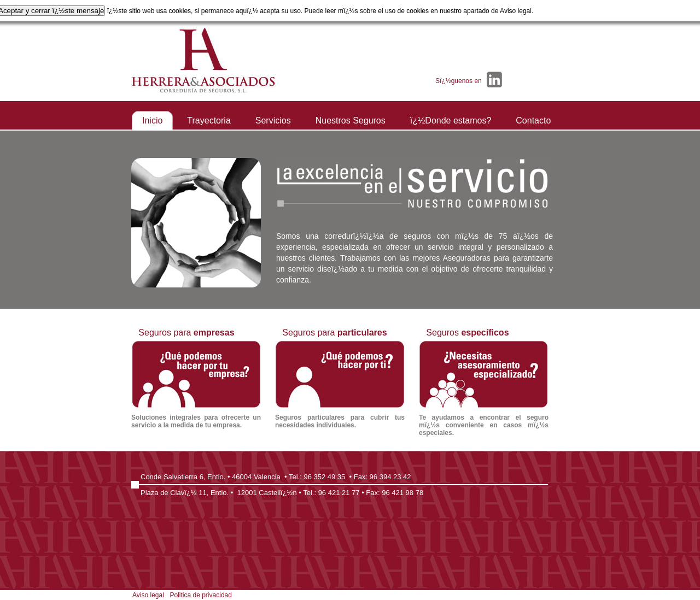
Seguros (484, 382)
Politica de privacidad (201, 595)
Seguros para (196, 378)
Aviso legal (148, 595)
